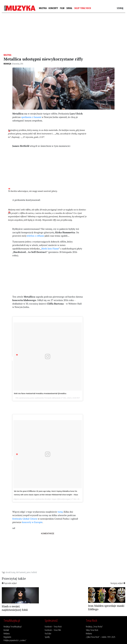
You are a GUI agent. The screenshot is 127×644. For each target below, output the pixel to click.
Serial (69, 8)
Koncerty (53, 8)
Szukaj (120, 8)
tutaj (60, 512)
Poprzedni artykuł (9, 583)
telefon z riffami (35, 236)
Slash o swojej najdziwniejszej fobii (15, 608)
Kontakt (6, 630)
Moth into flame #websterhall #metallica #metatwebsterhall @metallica (40, 393)
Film (62, 8)
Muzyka (43, 8)
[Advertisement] (63, 33)
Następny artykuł (118, 583)
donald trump (10, 572)
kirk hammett (21, 572)
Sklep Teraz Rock (83, 8)
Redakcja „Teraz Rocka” (94, 626)
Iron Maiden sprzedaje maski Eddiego (106, 607)
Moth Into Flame (50, 249)
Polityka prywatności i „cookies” (15, 640)
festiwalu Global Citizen (25, 519)
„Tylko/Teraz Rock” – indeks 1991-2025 (101, 637)
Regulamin (7, 637)
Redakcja (7, 64)
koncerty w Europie (32, 522)
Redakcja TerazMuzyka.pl (13, 626)
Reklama (7, 633)
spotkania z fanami (31, 117)
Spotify (47, 637)
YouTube (48, 633)
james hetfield (32, 572)
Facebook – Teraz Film (53, 630)
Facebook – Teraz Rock (53, 626)
